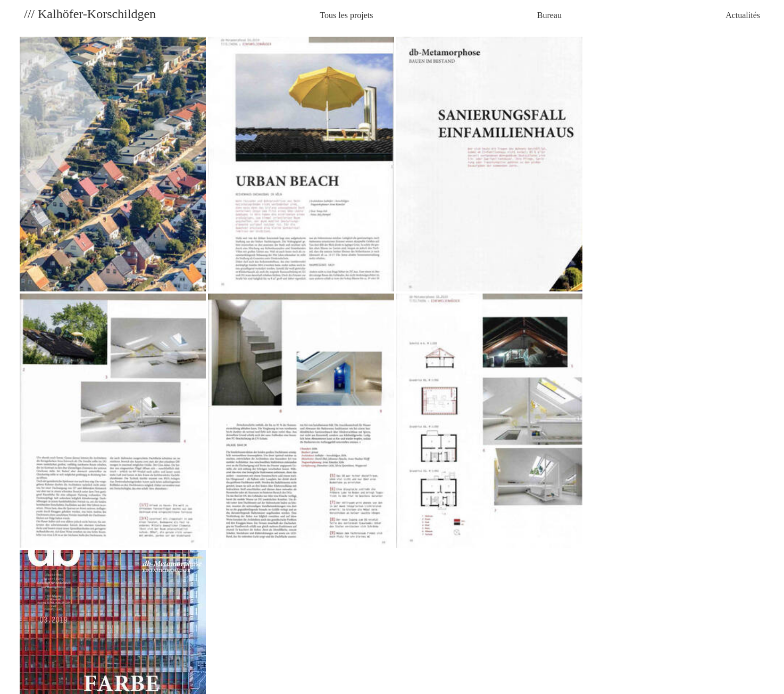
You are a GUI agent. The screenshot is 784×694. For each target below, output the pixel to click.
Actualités (743, 15)
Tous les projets (346, 15)
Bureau (549, 15)
